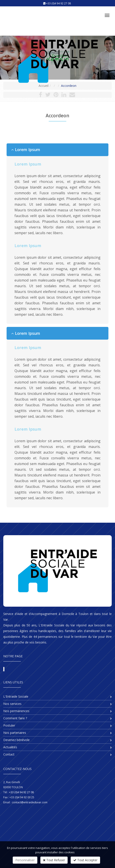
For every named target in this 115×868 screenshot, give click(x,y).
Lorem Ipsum (26, 150)
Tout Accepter (85, 860)
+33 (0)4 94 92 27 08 (58, 3)
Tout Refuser (54, 860)
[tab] (57, 150)
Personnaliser (25, 860)
